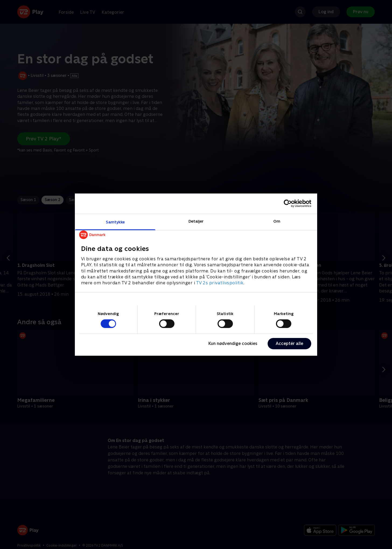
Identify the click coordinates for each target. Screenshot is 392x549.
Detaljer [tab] (196, 221)
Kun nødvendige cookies (233, 343)
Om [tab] (277, 221)
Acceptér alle (289, 343)
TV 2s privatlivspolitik (220, 283)
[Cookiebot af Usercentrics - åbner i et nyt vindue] (288, 203)
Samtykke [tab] (115, 222)
